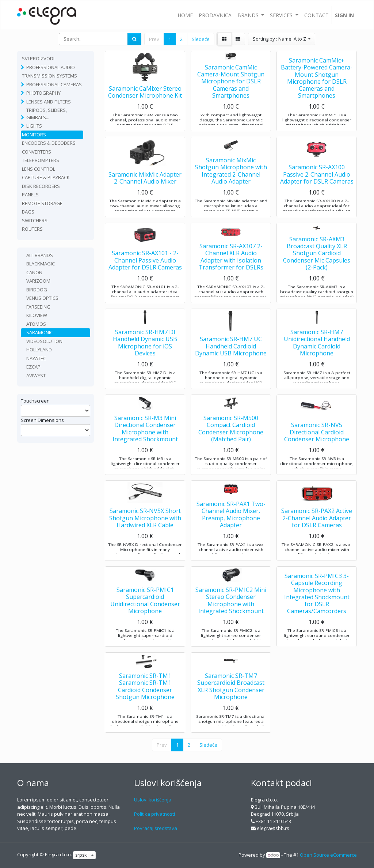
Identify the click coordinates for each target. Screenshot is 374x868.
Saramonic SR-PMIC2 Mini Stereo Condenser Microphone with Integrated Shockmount (231, 616)
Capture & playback (46, 177)
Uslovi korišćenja (153, 800)
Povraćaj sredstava (156, 828)
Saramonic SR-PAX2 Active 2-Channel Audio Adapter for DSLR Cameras (317, 534)
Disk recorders (41, 186)
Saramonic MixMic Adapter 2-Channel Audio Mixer (145, 194)
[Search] (134, 39)
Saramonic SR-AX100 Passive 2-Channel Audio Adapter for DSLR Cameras (317, 190)
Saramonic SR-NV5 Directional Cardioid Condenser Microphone (317, 448)
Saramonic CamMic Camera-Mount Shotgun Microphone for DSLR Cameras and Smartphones (231, 97)
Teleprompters (41, 160)
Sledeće (201, 39)
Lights (34, 126)
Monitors (34, 135)
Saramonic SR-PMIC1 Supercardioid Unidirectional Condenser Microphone (145, 616)
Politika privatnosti (154, 814)
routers (32, 229)
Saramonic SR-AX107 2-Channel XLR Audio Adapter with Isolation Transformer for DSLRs (231, 273)
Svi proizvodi (38, 59)
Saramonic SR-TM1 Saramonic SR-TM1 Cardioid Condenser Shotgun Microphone (145, 702)
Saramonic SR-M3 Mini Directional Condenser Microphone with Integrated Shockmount (145, 445)
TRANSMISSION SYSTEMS (49, 76)
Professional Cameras (54, 84)
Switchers (35, 220)
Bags (28, 212)
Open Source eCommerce (328, 855)
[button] (282, 39)
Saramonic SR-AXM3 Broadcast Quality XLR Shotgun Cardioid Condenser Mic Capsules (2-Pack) (317, 269)
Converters (37, 152)
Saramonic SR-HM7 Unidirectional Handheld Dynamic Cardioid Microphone (317, 359)
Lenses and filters (49, 102)
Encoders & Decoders (49, 143)
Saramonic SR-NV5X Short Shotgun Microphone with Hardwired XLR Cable (145, 534)
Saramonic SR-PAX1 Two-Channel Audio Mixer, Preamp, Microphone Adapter (231, 531)
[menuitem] (185, 15)
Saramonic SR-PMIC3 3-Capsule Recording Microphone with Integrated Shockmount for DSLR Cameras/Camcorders (317, 609)
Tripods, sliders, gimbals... (47, 114)
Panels (30, 195)
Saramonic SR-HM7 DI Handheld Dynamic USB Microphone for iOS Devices (145, 359)
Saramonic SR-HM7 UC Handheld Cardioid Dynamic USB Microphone (231, 362)
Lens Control (39, 169)
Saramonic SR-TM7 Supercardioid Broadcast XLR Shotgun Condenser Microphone (231, 702)
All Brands (40, 255)
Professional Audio (51, 67)
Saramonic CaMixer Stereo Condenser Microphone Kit (145, 108)
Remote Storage (42, 203)
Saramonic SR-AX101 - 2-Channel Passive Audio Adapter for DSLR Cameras (145, 276)
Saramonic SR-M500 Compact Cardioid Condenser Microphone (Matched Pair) (231, 445)
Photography (43, 93)
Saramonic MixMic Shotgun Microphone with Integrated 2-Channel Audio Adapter (231, 187)
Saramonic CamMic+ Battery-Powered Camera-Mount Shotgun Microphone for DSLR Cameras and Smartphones (317, 94)
